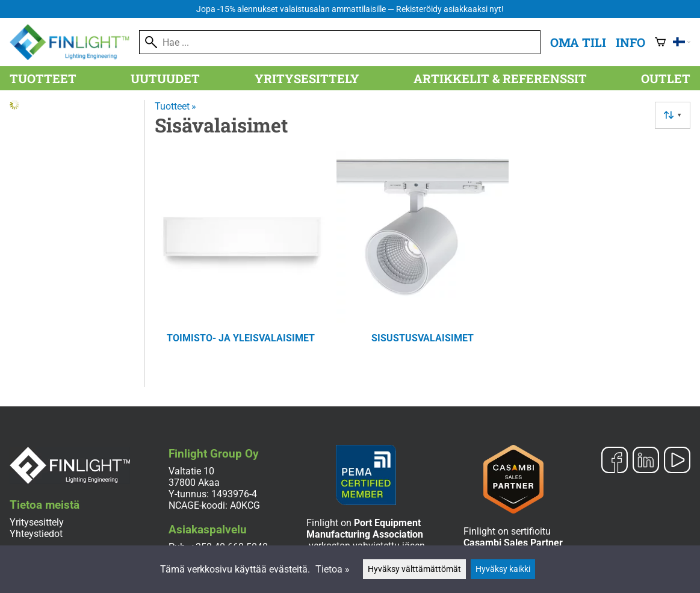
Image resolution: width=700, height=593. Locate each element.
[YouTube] (677, 461)
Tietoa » (333, 569)
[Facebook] (615, 461)
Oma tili (578, 42)
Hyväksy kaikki (503, 569)
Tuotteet (43, 78)
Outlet (666, 78)
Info (630, 42)
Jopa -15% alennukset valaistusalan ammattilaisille (350, 9)
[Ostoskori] (660, 42)
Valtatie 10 (191, 471)
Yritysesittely (307, 78)
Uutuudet (165, 78)
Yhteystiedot (36, 534)
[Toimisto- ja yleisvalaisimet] (241, 263)
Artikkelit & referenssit (500, 78)
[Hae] (340, 42)
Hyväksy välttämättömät (414, 569)
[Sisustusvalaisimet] (423, 263)
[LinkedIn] (646, 461)
